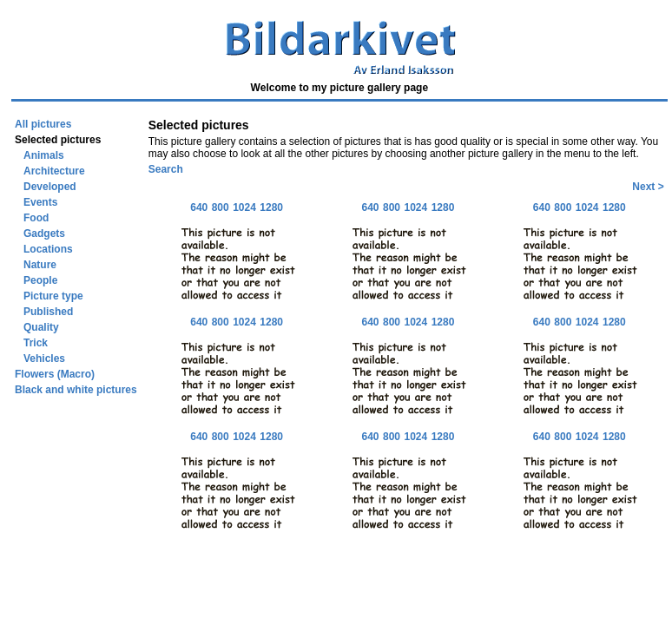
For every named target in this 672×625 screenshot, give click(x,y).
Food (36, 218)
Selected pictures (58, 140)
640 (199, 207)
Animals (44, 155)
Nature (40, 265)
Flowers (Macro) (55, 374)
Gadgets (44, 234)
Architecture (54, 171)
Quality (41, 327)
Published (48, 312)
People (40, 280)
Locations (48, 249)
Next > (648, 187)
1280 (271, 207)
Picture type (53, 296)
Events (40, 202)
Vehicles (44, 359)
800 (221, 207)
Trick (36, 343)
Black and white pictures (76, 390)
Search (166, 169)
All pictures (43, 124)
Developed (50, 187)
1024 (244, 207)
